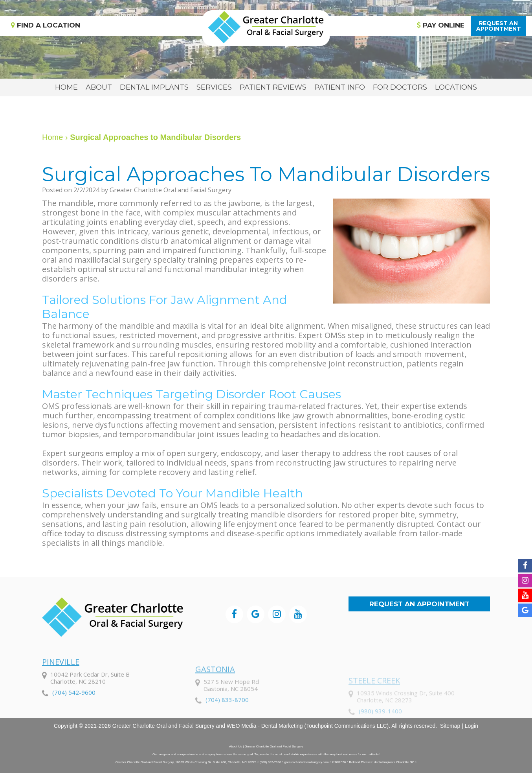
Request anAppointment (499, 26)
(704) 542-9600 (74, 711)
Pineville (61, 680)
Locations (456, 87)
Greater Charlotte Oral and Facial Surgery (163, 726)
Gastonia (215, 691)
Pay (441, 25)
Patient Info (340, 87)
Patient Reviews (273, 87)
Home (66, 87)
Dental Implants (154, 87)
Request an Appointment (419, 604)
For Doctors (400, 87)
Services (214, 87)
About (99, 87)
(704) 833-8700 (227, 722)
